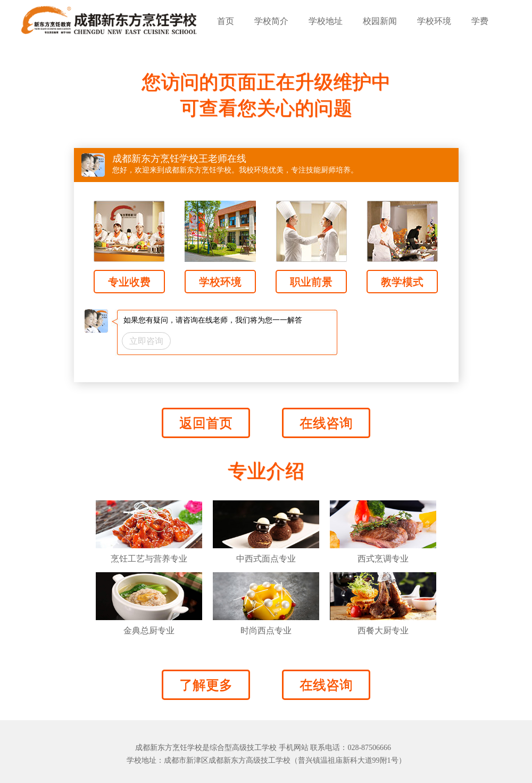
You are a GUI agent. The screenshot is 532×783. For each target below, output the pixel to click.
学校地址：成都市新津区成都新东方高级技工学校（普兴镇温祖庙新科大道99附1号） (266, 760)
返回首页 (206, 423)
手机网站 (294, 748)
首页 (226, 21)
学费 (480, 21)
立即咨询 (146, 341)
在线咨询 (326, 423)
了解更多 (206, 685)
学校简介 (271, 21)
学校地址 (326, 21)
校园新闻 (380, 21)
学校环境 (434, 21)
